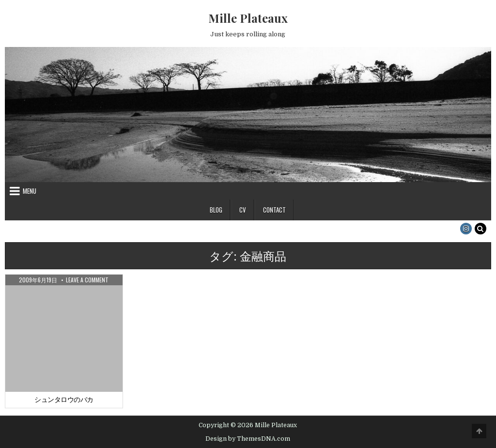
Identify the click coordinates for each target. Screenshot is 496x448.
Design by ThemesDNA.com (248, 439)
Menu (30, 191)
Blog (216, 210)
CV (243, 210)
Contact (274, 210)
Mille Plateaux (248, 18)
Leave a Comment (87, 280)
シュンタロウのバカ (64, 399)
